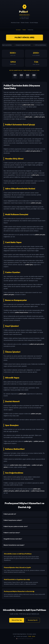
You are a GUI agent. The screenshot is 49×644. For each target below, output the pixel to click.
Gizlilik (30, 636)
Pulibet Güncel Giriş (24, 37)
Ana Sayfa (18, 30)
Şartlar (34, 636)
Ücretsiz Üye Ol (33, 620)
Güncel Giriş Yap (17, 620)
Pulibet (24, 30)
